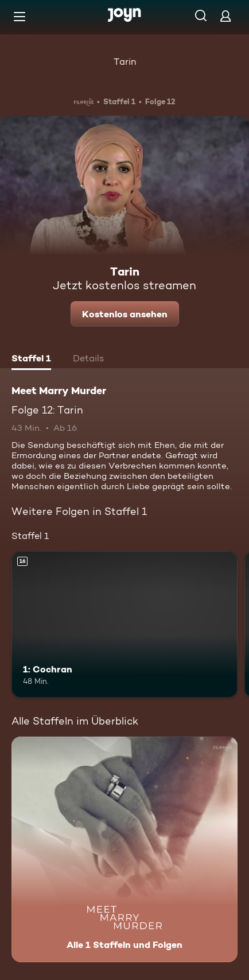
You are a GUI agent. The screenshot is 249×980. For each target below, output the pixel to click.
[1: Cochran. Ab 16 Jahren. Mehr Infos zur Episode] (124, 624)
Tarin (125, 62)
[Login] (225, 16)
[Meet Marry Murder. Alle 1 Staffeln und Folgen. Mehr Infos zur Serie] (124, 849)
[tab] (31, 360)
